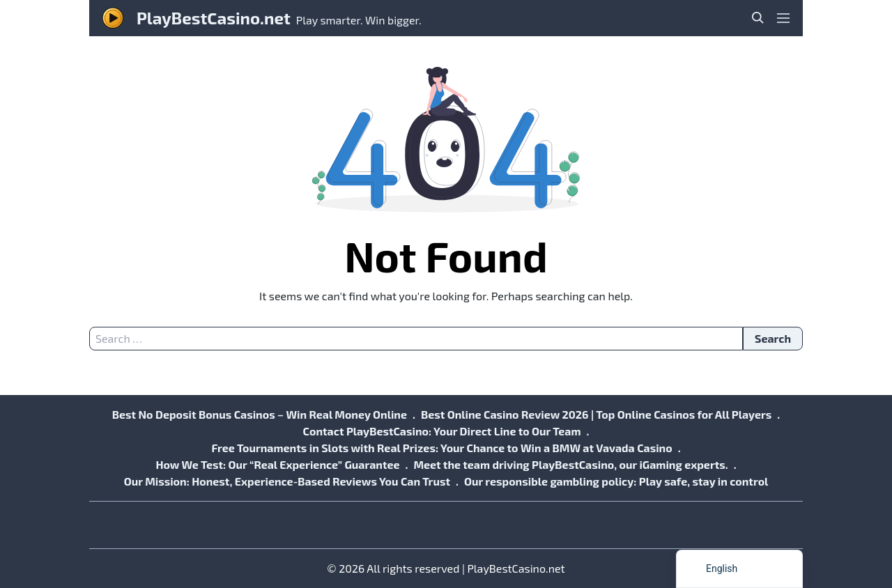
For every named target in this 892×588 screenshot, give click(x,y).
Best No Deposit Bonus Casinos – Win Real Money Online (260, 414)
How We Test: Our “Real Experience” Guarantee (277, 464)
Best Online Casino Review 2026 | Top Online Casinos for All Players (596, 414)
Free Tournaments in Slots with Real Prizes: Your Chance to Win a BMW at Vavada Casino (441, 448)
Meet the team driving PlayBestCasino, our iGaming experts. (570, 464)
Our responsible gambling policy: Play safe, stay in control (616, 481)
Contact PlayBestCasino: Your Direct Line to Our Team (442, 431)
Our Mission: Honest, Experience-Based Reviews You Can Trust (287, 481)
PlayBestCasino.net (214, 18)
